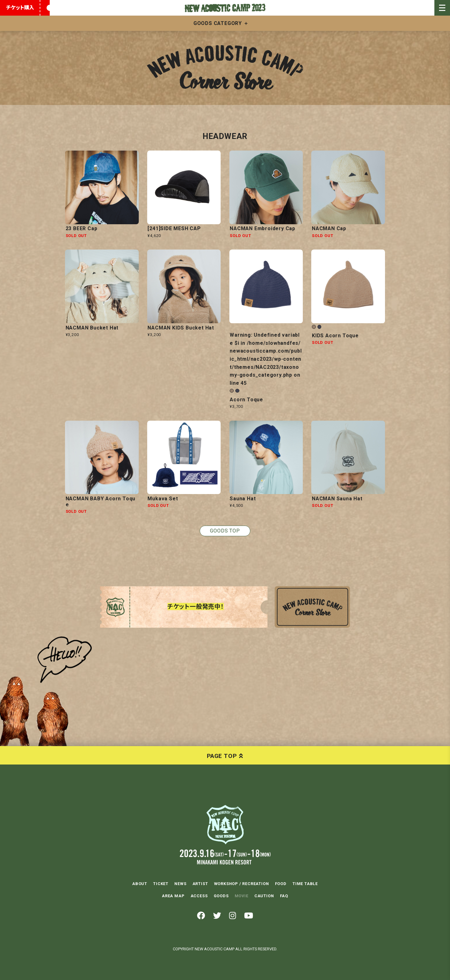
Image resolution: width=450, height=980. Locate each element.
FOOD (281, 884)
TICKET (161, 884)
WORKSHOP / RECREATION (242, 884)
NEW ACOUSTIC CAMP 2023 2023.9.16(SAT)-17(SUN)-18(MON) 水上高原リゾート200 (225, 824)
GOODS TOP (225, 531)
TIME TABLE (305, 884)
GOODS (221, 896)
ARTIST (200, 884)
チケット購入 (20, 8)
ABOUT (140, 884)
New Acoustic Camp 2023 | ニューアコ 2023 (225, 8)
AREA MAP (173, 896)
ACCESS (199, 896)
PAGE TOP (222, 756)
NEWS (180, 884)
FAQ (284, 896)
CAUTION (264, 896)
